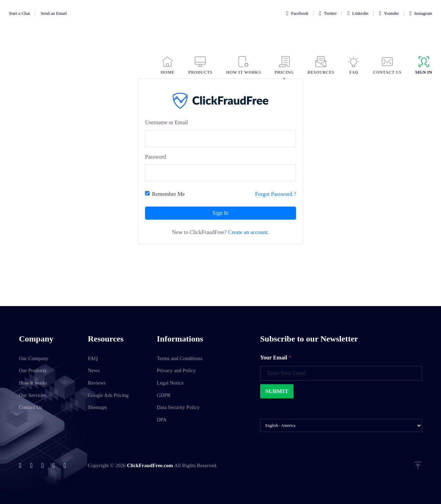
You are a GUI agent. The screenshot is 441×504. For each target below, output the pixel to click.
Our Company (34, 358)
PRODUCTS (200, 65)
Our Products (33, 370)
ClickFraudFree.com (150, 465)
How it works (33, 383)
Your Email (276, 358)
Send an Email (54, 13)
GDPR (164, 395)
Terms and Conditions (180, 358)
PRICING (284, 65)
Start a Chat (19, 13)
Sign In (221, 213)
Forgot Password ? (275, 194)
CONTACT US (387, 65)
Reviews (97, 383)
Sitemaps (97, 407)
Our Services (32, 395)
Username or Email (166, 122)
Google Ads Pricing (108, 395)
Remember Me (168, 194)
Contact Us (30, 407)
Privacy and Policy (176, 370)
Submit (277, 391)
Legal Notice (170, 383)
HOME (167, 65)
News (94, 370)
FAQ (354, 65)
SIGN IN (424, 65)
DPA (162, 420)
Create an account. (249, 232)
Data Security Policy (178, 407)
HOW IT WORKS (243, 65)
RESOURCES (321, 65)
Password (156, 157)
